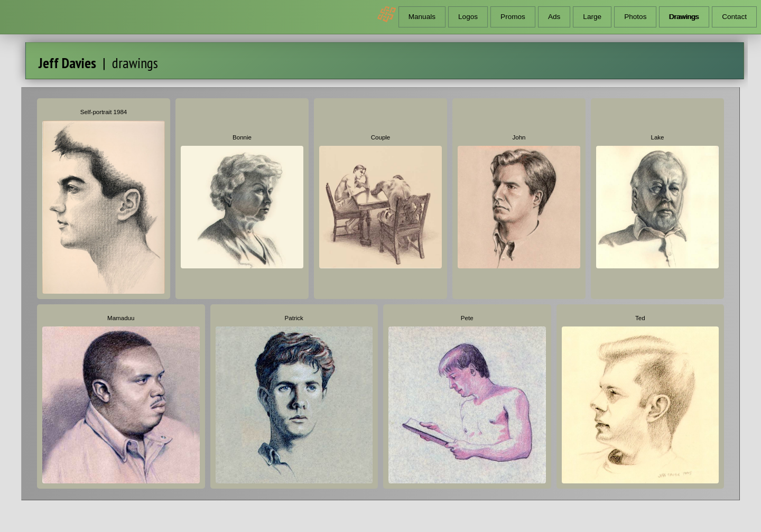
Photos (635, 17)
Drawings (684, 17)
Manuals (422, 17)
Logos (468, 17)
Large (592, 17)
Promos (513, 17)
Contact (734, 17)
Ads (554, 17)
